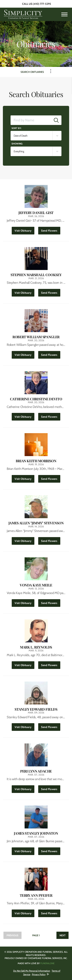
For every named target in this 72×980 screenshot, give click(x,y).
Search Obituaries (32, 72)
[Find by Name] (31, 120)
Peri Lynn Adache (36, 771)
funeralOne (47, 963)
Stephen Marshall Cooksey (36, 275)
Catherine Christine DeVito (36, 399)
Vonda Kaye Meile (36, 585)
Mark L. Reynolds (36, 647)
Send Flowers (51, 230)
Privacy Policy (39, 974)
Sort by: (17, 128)
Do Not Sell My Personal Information (32, 971)
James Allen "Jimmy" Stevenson (36, 523)
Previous (12, 935)
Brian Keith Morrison (36, 461)
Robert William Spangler (36, 337)
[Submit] (56, 120)
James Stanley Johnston (36, 833)
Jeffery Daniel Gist (36, 213)
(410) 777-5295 (42, 4)
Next (62, 935)
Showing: (17, 144)
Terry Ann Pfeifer (36, 895)
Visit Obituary (24, 230)
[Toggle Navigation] (51, 71)
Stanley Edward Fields (36, 709)
